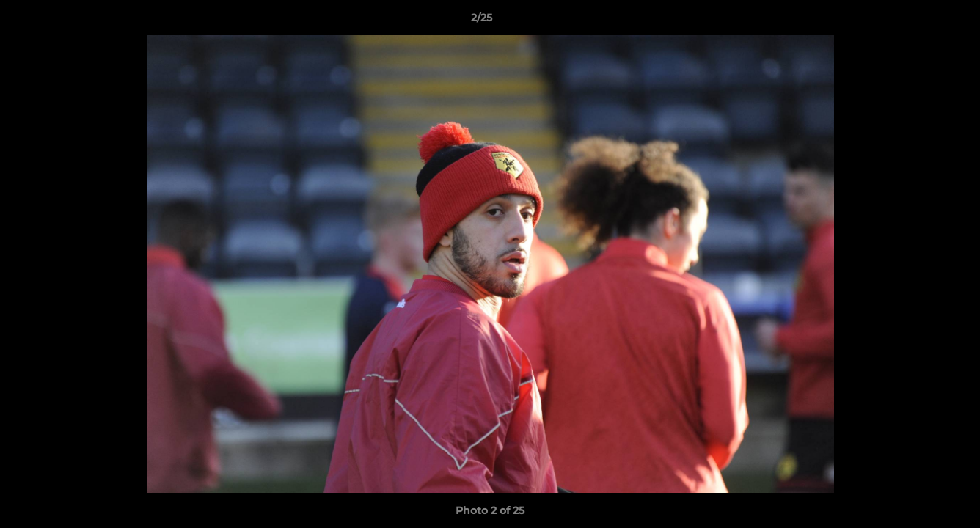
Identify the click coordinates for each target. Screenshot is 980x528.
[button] (918, 21)
